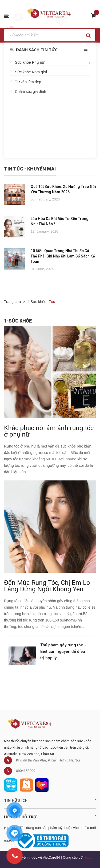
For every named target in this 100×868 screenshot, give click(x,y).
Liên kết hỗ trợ (50, 817)
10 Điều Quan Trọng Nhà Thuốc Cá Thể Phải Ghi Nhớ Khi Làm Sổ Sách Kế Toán (63, 256)
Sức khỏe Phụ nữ (30, 62)
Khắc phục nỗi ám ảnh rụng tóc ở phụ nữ (49, 431)
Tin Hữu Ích (50, 800)
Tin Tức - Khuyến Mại (30, 169)
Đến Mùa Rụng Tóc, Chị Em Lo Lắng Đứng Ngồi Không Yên (47, 586)
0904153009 (26, 771)
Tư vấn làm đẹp (28, 82)
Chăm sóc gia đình (31, 92)
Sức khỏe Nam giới (31, 72)
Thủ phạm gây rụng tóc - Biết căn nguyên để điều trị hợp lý (63, 651)
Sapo (88, 857)
